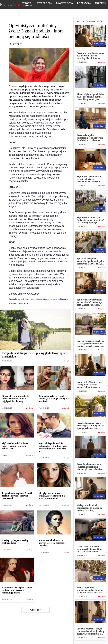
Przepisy (100, 3)
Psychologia (64, 3)
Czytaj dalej (36, 610)
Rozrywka (84, 3)
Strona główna (27, 4)
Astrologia (44, 3)
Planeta (10, 4)
